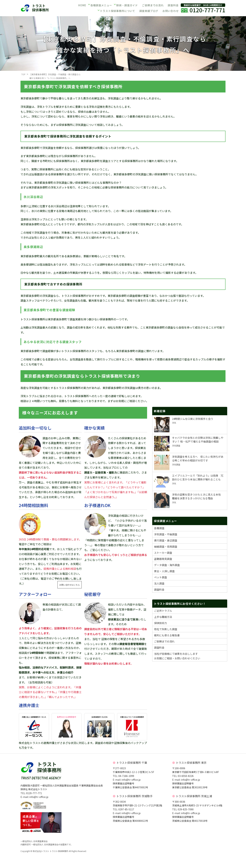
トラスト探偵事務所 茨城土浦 (194, 796)
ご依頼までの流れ (152, 6)
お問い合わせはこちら (70, 585)
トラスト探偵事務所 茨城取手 (134, 796)
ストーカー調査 (163, 553)
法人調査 (159, 583)
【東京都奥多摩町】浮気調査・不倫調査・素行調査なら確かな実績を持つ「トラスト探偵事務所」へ (55, 76)
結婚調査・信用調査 (166, 547)
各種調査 (159, 528)
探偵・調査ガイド (127, 6)
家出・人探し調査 (164, 571)
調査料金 (173, 6)
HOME (82, 6)
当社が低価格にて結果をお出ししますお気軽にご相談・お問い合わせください (177, 656)
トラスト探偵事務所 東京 (191, 763)
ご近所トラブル (163, 611)
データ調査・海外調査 (167, 565)
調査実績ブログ (149, 10)
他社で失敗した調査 (166, 629)
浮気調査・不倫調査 (166, 534)
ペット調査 (160, 577)
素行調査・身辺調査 (166, 540)
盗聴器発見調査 (163, 559)
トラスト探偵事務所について (118, 10)
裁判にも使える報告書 (167, 635)
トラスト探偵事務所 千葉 (132, 763)
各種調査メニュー (101, 6)
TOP (23, 74)
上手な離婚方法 (163, 617)
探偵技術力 (160, 623)
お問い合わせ (170, 10)
